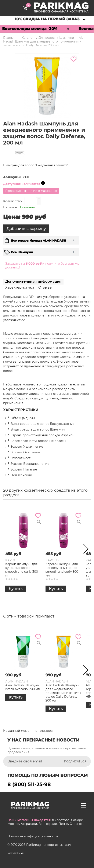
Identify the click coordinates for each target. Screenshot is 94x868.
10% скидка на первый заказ (47, 19)
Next (84, 550)
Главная (9, 38)
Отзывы (45, 287)
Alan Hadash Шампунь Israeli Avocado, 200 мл (23, 687)
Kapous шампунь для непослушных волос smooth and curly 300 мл (62, 570)
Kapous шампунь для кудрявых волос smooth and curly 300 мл (22, 570)
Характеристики (20, 287)
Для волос (47, 38)
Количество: (13, 201)
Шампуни (67, 38)
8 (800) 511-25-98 (29, 784)
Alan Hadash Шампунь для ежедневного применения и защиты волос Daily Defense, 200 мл (63, 693)
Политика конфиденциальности (33, 836)
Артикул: (11, 177)
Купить (16, 589)
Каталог (28, 38)
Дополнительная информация (33, 281)
